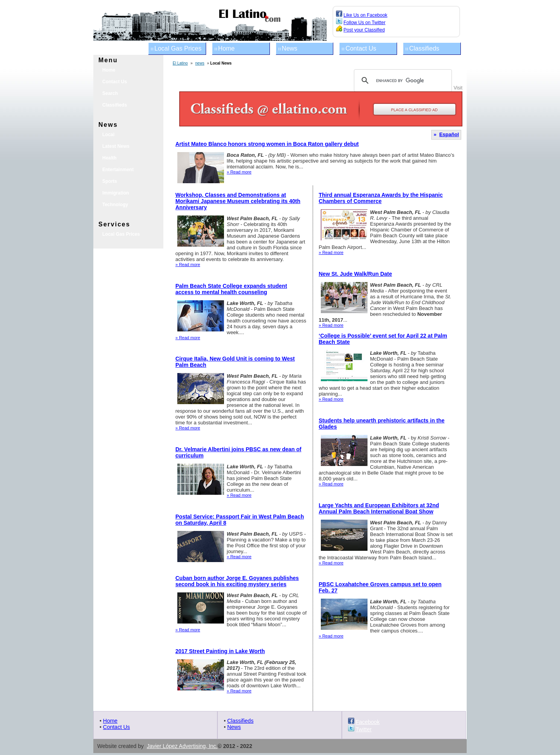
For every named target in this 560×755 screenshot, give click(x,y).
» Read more (239, 172)
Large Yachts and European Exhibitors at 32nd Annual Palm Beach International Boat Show (379, 508)
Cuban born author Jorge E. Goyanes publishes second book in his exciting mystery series (237, 581)
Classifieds (424, 48)
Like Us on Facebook (365, 15)
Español (449, 134)
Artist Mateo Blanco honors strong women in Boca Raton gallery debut (267, 144)
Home (227, 48)
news (200, 63)
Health (109, 158)
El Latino (180, 63)
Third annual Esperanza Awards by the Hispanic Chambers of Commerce (381, 198)
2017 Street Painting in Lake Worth (220, 651)
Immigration (116, 193)
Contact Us (361, 48)
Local (108, 135)
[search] (402, 81)
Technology (115, 205)
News (290, 48)
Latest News (116, 146)
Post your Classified (364, 30)
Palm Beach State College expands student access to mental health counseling (231, 289)
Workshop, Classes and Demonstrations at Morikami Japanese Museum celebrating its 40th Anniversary (238, 201)
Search (110, 93)
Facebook (368, 722)
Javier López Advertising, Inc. (182, 746)
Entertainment (118, 170)
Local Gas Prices (178, 48)
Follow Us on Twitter (364, 23)
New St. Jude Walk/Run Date (356, 274)
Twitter (363, 729)
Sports (110, 181)
